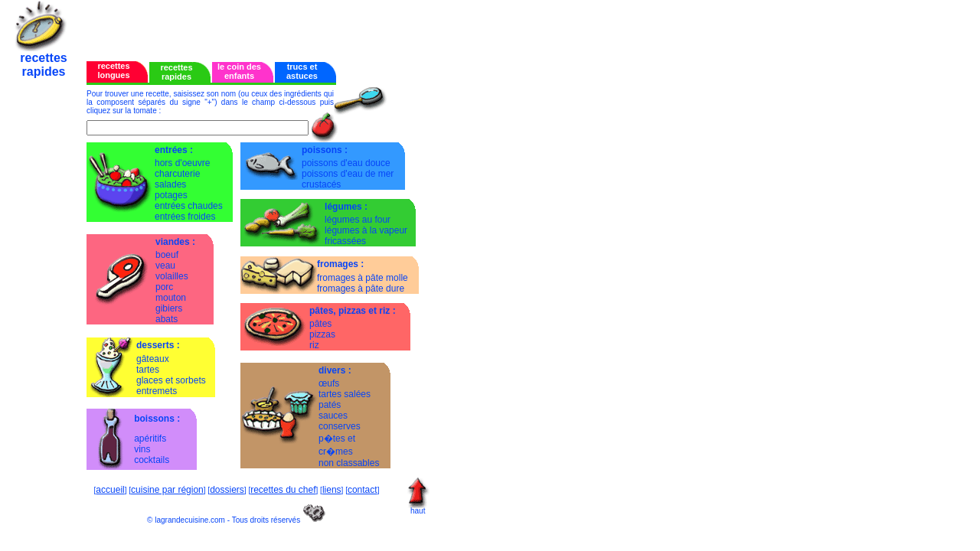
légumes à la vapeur (366, 230)
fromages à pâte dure (361, 289)
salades (170, 184)
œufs (329, 383)
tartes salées (345, 394)
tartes (148, 370)
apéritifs (150, 439)
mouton (171, 298)
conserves (340, 426)
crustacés (321, 184)
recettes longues (113, 70)
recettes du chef (283, 490)
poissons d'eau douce (346, 163)
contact (363, 490)
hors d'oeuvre (182, 163)
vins (142, 449)
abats (167, 319)
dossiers (227, 490)
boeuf (167, 255)
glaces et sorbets (171, 380)
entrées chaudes (189, 206)
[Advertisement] (266, 25)
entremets (157, 391)
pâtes (320, 324)
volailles (172, 276)
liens (332, 490)
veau (165, 266)
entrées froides (185, 217)
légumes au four (358, 220)
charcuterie (177, 174)
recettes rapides (176, 72)
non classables (349, 463)
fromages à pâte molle (363, 278)
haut (418, 511)
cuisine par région (167, 490)
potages (171, 195)
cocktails (152, 460)
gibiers (169, 308)
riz (314, 345)
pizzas (322, 334)
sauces (333, 416)
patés (330, 405)
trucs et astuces (302, 71)
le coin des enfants (239, 71)
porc (164, 287)
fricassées (345, 241)
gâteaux (153, 359)
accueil (110, 490)
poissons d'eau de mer (348, 174)
